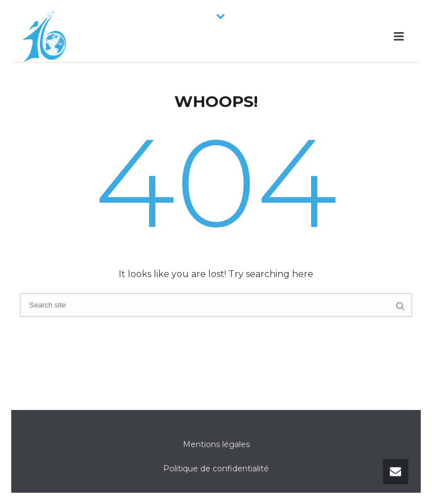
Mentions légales (216, 444)
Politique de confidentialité (216, 469)
